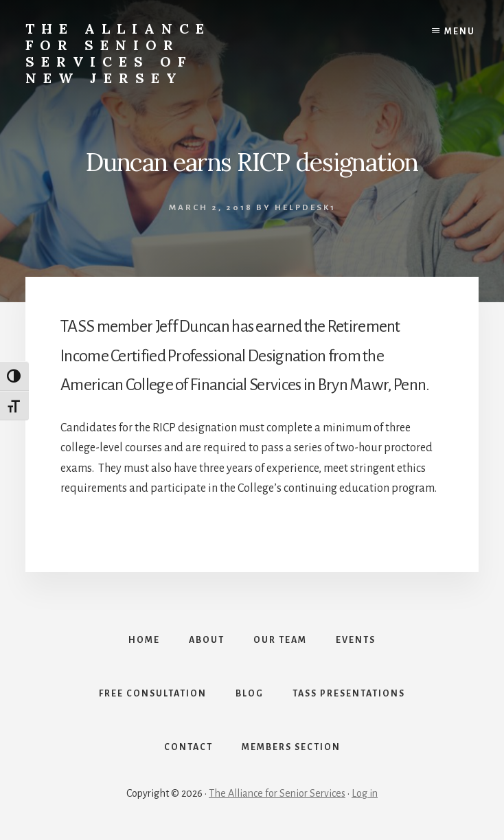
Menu (460, 32)
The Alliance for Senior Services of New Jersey (118, 53)
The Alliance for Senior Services (277, 793)
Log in (365, 793)
